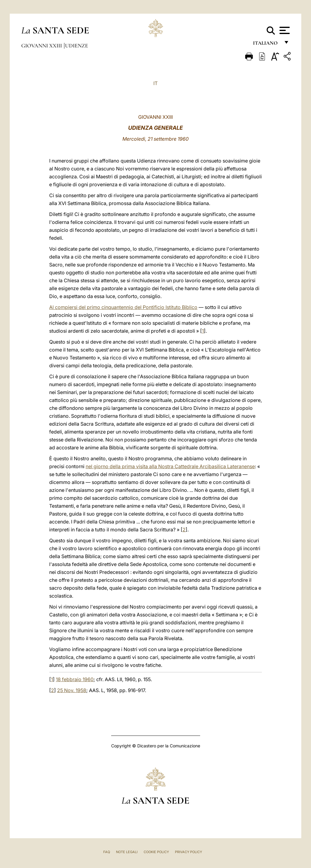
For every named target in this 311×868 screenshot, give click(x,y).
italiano (267, 45)
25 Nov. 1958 (72, 690)
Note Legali (127, 852)
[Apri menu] (284, 30)
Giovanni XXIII (42, 46)
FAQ (107, 852)
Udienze (77, 46)
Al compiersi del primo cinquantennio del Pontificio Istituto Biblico (123, 307)
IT (155, 83)
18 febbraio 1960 (75, 679)
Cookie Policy (156, 852)
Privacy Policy (188, 852)
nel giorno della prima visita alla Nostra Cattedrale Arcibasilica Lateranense (170, 466)
